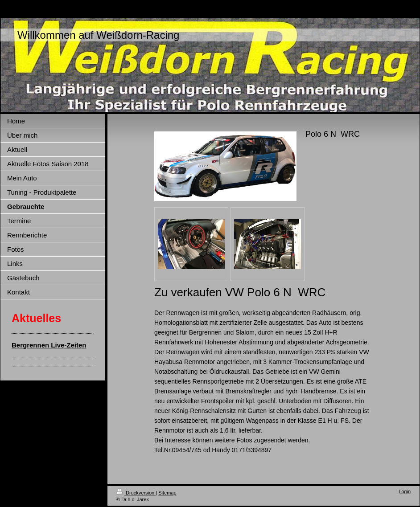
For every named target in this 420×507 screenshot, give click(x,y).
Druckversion (136, 493)
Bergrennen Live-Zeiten (49, 345)
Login (405, 491)
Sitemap (167, 493)
